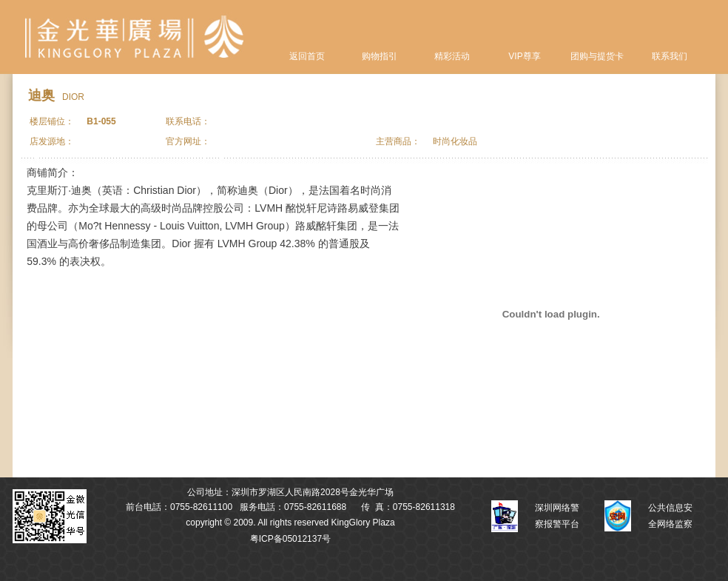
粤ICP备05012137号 (290, 539)
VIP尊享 (524, 56)
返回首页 (307, 56)
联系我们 (670, 56)
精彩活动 (452, 56)
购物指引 (380, 56)
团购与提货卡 (597, 56)
